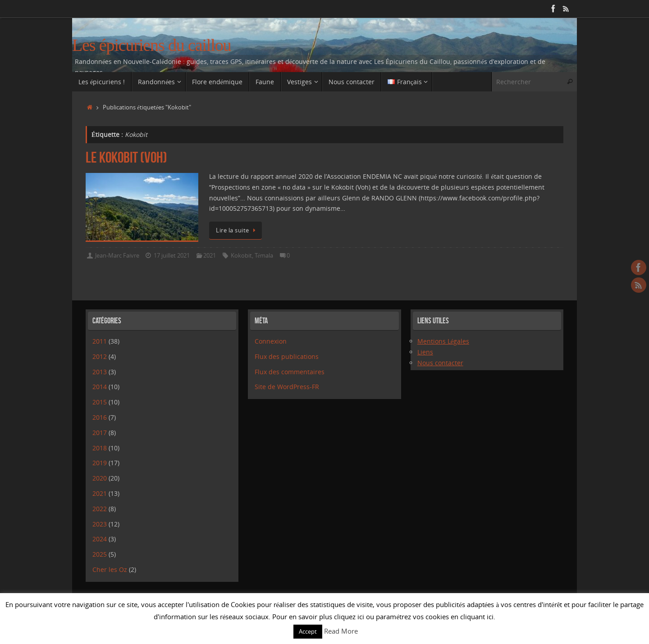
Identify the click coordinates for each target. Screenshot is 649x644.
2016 (100, 417)
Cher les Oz (110, 569)
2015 (100, 402)
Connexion (271, 341)
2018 (100, 448)
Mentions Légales (443, 341)
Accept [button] (308, 631)
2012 (100, 356)
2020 (100, 478)
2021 (210, 256)
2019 (100, 463)
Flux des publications (287, 356)
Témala (264, 256)
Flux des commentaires (290, 372)
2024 (100, 539)
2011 (100, 341)
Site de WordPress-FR (287, 387)
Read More (341, 631)
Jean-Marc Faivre (117, 256)
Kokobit (241, 256)
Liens (425, 352)
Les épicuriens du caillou (151, 45)
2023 (100, 524)
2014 (100, 387)
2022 (100, 509)
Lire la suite (237, 230)
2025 (100, 554)
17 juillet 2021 (172, 256)
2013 (100, 372)
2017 (100, 433)
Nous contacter (440, 363)
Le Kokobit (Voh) (126, 157)
